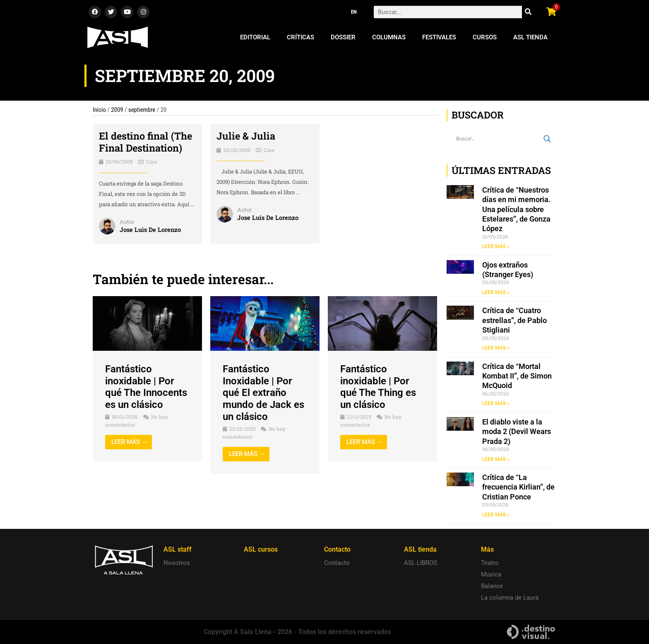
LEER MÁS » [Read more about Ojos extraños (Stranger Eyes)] (496, 292)
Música (491, 574)
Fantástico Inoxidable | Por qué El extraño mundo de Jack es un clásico (263, 393)
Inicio (99, 110)
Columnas (389, 37)
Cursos (485, 37)
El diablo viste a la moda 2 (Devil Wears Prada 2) (517, 432)
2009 (118, 110)
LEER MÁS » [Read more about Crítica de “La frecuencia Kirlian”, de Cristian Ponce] (496, 516)
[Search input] (498, 139)
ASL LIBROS (421, 563)
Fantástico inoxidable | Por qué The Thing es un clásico (378, 387)
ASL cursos (261, 549)
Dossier (343, 37)
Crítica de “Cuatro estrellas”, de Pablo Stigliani (514, 321)
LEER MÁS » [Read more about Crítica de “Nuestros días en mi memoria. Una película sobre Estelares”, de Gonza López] (496, 246)
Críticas (300, 37)
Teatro (490, 563)
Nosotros (177, 563)
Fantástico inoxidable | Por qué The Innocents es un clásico (146, 387)
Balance (492, 586)
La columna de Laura (510, 598)
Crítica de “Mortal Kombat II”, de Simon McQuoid (517, 376)
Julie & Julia (246, 136)
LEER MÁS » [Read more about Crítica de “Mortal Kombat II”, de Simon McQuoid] (496, 404)
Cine (151, 162)
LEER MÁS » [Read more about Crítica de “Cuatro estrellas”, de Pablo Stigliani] (496, 348)
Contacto (337, 563)
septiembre (142, 110)
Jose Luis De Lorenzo (151, 229)
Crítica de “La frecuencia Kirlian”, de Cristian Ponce (518, 488)
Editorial (255, 37)
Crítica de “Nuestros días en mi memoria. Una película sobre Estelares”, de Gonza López (516, 209)
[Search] (528, 12)
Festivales (439, 37)
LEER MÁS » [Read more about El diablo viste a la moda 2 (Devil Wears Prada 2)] (496, 460)
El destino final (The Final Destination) (146, 142)
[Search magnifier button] (547, 139)
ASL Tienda (530, 37)
